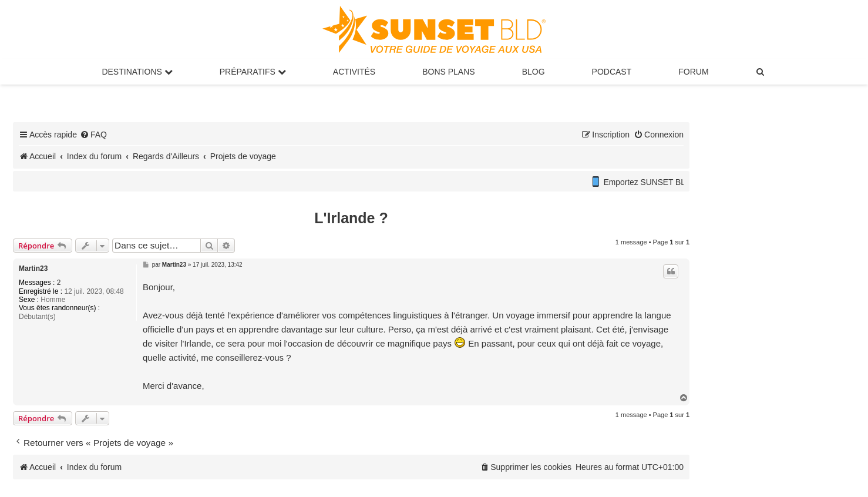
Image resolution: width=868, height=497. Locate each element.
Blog (534, 72)
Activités (354, 72)
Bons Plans (448, 72)
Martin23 (33, 268)
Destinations (137, 72)
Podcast (612, 72)
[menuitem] (761, 72)
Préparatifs (253, 72)
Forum (693, 72)
